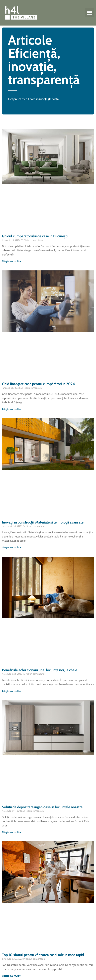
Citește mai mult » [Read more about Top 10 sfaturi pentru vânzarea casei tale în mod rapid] (11, 976)
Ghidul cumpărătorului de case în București (35, 236)
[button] (90, 13)
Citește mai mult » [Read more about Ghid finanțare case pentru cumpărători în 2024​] (11, 409)
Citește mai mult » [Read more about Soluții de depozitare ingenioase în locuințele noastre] (11, 832)
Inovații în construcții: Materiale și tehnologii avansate (43, 522)
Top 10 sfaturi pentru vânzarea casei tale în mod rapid (43, 955)
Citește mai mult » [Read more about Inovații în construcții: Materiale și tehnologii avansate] (11, 547)
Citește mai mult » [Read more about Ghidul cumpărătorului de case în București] (11, 261)
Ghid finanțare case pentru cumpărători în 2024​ (38, 384)
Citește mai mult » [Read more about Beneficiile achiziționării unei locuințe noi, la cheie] (11, 691)
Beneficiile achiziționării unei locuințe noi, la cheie (40, 670)
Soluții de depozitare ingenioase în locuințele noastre (42, 807)
